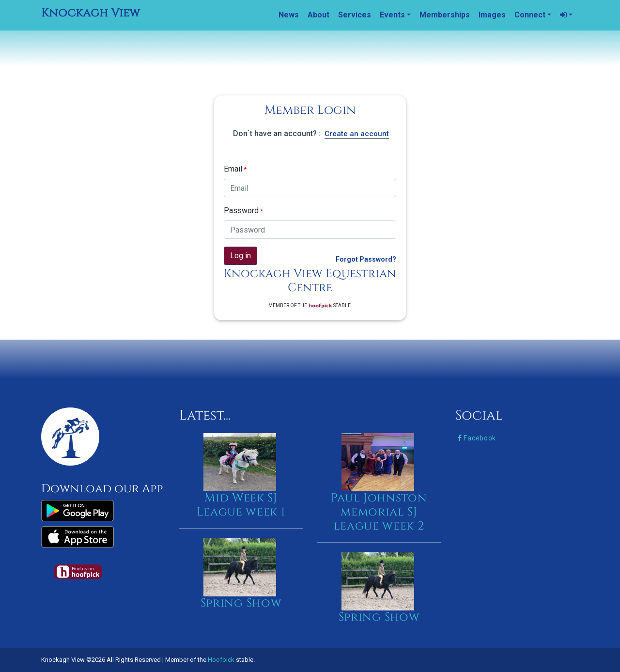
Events (392, 15)
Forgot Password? (366, 259)
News (289, 15)
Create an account (357, 134)
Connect (530, 15)
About (318, 15)
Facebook (477, 438)
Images (492, 15)
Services (355, 15)
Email (235, 169)
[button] (566, 15)
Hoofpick (221, 660)
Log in (240, 256)
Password (243, 211)
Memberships (445, 15)
